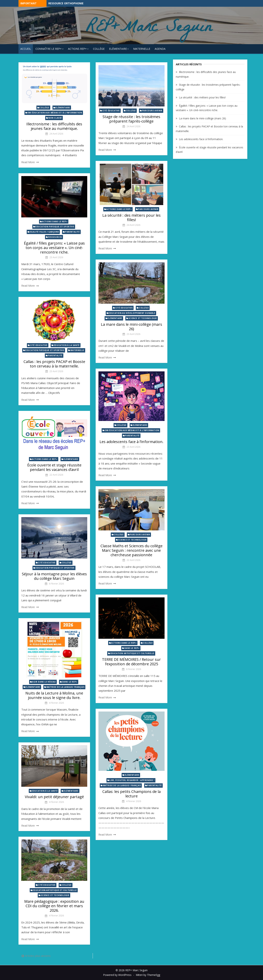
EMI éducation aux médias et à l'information (55, 113)
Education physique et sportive (55, 227)
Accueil (26, 49)
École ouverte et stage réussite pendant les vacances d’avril (54, 467)
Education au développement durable (132, 313)
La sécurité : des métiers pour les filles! (131, 217)
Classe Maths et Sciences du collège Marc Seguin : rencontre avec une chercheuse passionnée (131, 550)
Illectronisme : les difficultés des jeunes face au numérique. (54, 126)
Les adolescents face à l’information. (131, 442)
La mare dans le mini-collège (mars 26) (131, 327)
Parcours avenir (152, 111)
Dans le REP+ (132, 648)
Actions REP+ (77, 49)
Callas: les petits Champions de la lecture (131, 794)
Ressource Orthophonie (66, 3)
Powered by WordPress (117, 975)
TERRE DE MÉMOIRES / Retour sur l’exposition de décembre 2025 (131, 662)
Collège (99, 49)
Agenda (160, 49)
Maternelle (142, 49)
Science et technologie (143, 318)
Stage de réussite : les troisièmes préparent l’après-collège (131, 119)
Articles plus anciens (38, 956)
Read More (28, 162)
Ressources (55, 237)
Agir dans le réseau (44, 682)
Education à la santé (67, 345)
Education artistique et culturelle (132, 653)
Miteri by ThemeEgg (148, 975)
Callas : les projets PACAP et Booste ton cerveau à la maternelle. (54, 364)
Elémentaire (118, 49)
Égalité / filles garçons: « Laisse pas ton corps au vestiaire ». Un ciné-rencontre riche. (54, 248)
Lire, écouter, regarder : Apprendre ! (132, 780)
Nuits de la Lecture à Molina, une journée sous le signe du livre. (54, 695)
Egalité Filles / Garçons (44, 232)
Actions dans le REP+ (119, 209)
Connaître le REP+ (49, 49)
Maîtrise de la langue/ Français (66, 687)
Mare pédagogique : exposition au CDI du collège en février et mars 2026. (54, 906)
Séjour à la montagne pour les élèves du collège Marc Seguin (54, 576)
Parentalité (72, 232)
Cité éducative (111, 111)
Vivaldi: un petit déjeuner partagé (54, 797)
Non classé (55, 118)
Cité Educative (124, 308)
